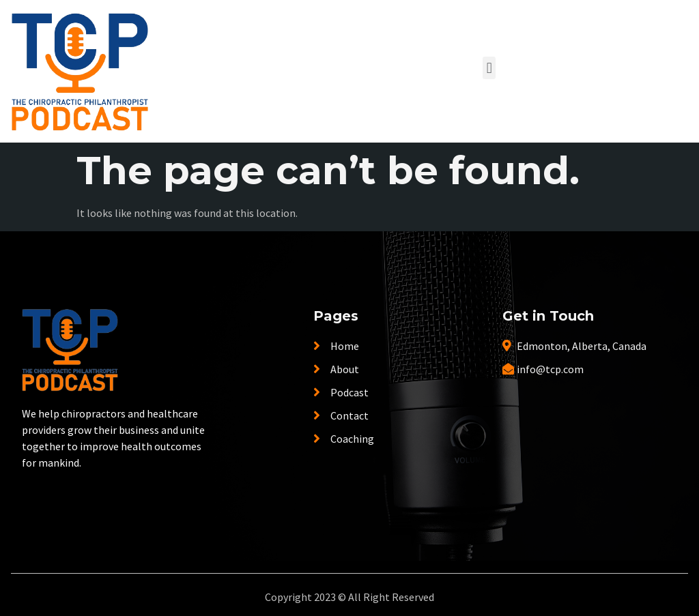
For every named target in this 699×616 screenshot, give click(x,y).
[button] (489, 68)
